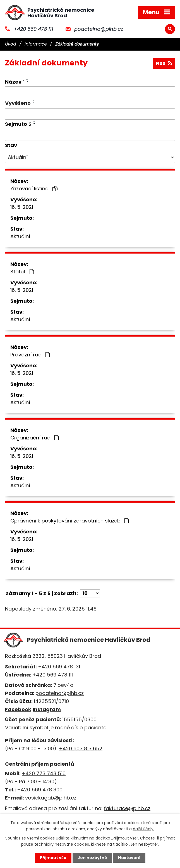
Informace (36, 44)
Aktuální (20, 236)
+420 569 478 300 (40, 790)
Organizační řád (34, 438)
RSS (164, 63)
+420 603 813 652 (81, 748)
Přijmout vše (53, 858)
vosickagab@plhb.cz (51, 798)
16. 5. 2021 (22, 207)
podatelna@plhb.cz (99, 29)
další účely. (144, 829)
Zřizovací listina (34, 189)
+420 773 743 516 (44, 773)
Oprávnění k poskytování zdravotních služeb (69, 521)
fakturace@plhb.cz (127, 808)
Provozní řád (30, 355)
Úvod (10, 44)
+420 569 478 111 (33, 29)
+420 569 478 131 (59, 667)
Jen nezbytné (92, 858)
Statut (22, 272)
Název (15, 82)
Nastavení (129, 858)
